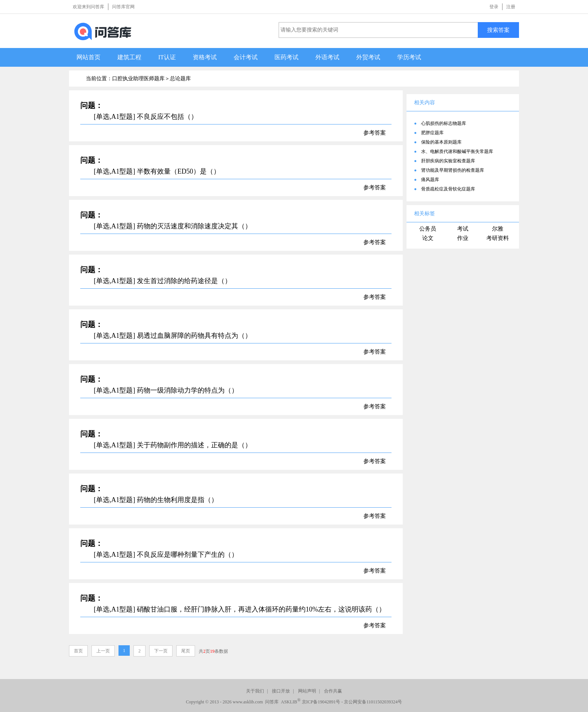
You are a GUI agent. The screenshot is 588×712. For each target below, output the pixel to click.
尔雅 (498, 229)
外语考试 (327, 57)
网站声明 (307, 691)
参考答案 (375, 133)
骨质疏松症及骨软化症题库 (448, 189)
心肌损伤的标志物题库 (444, 123)
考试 (463, 229)
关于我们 (255, 691)
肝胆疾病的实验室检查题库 (448, 161)
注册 (511, 7)
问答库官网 (123, 7)
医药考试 (286, 57)
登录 (494, 7)
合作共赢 (333, 691)
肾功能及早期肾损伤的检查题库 (453, 170)
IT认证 (167, 57)
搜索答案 (498, 30)
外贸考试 (368, 57)
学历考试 (409, 57)
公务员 (428, 229)
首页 (78, 651)
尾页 (186, 651)
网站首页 (88, 57)
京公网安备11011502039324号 (373, 702)
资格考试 (205, 57)
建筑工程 (129, 57)
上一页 (103, 651)
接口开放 (281, 691)
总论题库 (180, 79)
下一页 (161, 651)
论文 (428, 238)
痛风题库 (430, 180)
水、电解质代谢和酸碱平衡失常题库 (457, 151)
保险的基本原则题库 (441, 142)
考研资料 (498, 238)
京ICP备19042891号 (321, 702)
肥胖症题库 (432, 133)
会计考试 (246, 57)
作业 (463, 238)
